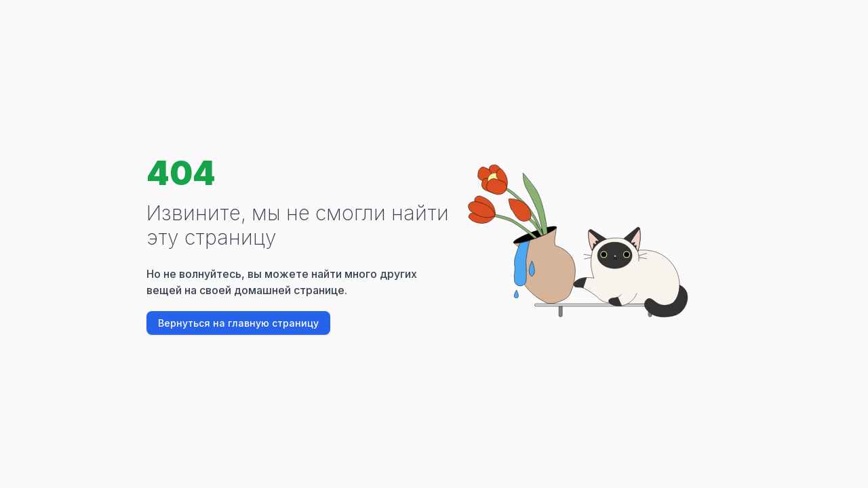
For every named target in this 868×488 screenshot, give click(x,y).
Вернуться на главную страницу (238, 323)
